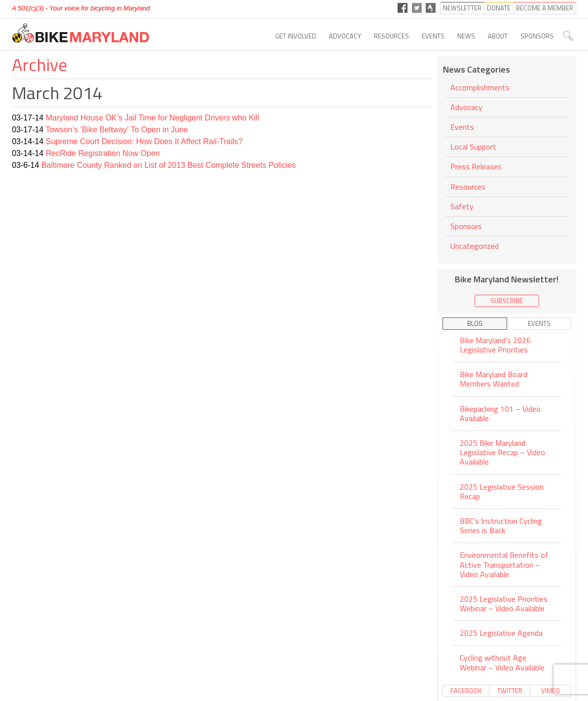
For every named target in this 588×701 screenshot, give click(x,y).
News (466, 36)
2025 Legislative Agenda (501, 633)
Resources (391, 36)
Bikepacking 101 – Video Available (500, 413)
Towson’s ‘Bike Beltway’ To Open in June (117, 130)
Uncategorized (475, 246)
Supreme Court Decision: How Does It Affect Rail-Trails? (144, 141)
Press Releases (476, 166)
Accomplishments (480, 88)
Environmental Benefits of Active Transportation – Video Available (504, 564)
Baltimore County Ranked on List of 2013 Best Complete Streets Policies (169, 165)
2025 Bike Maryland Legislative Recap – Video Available (502, 452)
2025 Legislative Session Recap (502, 491)
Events (433, 36)
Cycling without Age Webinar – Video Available (502, 662)
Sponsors (537, 36)
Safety (462, 206)
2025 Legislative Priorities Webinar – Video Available (504, 604)
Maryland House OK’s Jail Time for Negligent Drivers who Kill (153, 118)
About (498, 36)
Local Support (473, 147)
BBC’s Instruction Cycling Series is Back (501, 526)
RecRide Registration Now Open (103, 153)
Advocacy (345, 36)
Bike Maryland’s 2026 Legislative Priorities (495, 346)
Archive (39, 64)
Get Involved (296, 36)
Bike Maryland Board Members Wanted (494, 379)
